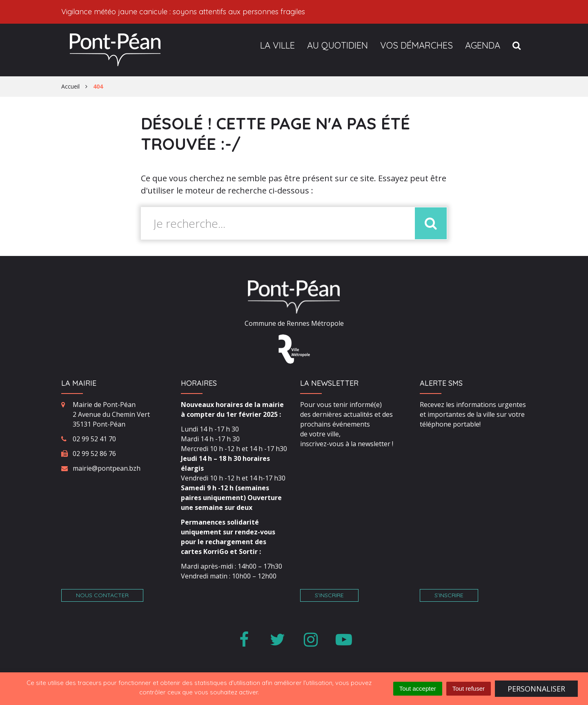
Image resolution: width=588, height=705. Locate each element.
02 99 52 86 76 (94, 454)
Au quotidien (337, 45)
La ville (277, 45)
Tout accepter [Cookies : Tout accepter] (418, 688)
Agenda (483, 45)
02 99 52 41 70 (94, 439)
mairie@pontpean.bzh (107, 468)
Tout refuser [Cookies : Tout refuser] (469, 688)
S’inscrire (329, 595)
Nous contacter (102, 595)
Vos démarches (416, 45)
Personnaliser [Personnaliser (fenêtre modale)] (536, 689)
